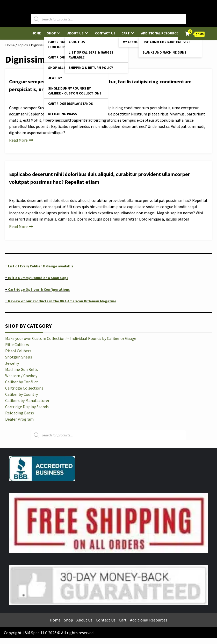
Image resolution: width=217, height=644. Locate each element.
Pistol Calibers (18, 351)
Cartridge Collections (24, 388)
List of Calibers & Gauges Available (91, 55)
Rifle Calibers (17, 345)
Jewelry (55, 78)
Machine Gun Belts (22, 369)
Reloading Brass (63, 114)
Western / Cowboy (21, 376)
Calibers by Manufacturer (27, 400)
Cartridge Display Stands (71, 104)
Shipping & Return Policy (91, 68)
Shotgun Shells (19, 357)
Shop (51, 33)
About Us (75, 33)
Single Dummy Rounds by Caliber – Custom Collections (75, 91)
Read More (18, 140)
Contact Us (105, 33)
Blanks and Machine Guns (164, 52)
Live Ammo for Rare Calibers (167, 42)
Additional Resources (161, 33)
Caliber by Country (21, 394)
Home (36, 33)
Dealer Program (19, 419)
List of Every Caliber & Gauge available (41, 266)
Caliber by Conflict (22, 382)
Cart (126, 33)
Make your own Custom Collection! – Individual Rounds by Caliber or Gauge (71, 338)
